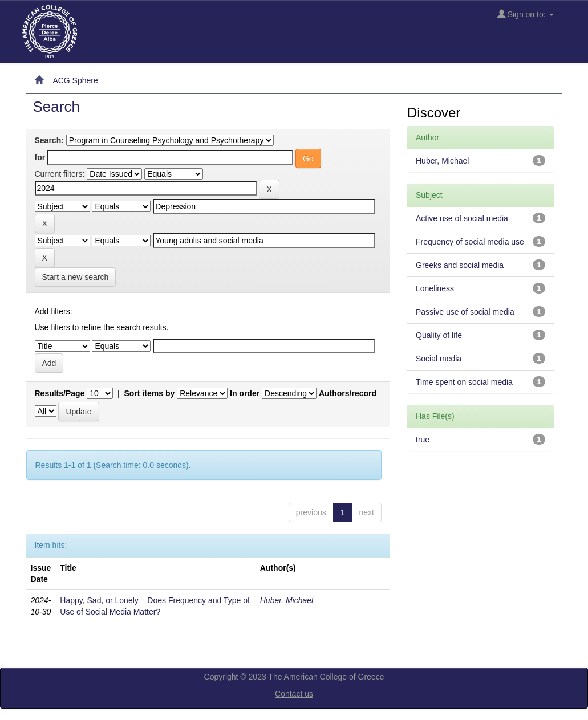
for (40, 157)
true (423, 440)
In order (245, 393)
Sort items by (150, 393)
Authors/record (348, 393)
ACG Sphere (75, 80)
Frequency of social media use (470, 242)
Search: (49, 140)
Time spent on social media (464, 382)
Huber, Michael (287, 600)
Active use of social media (462, 218)
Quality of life (439, 335)
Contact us (294, 694)
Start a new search (76, 277)
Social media (439, 359)
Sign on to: (526, 14)
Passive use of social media (465, 312)
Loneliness (435, 288)
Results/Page (60, 393)
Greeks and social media (460, 265)
